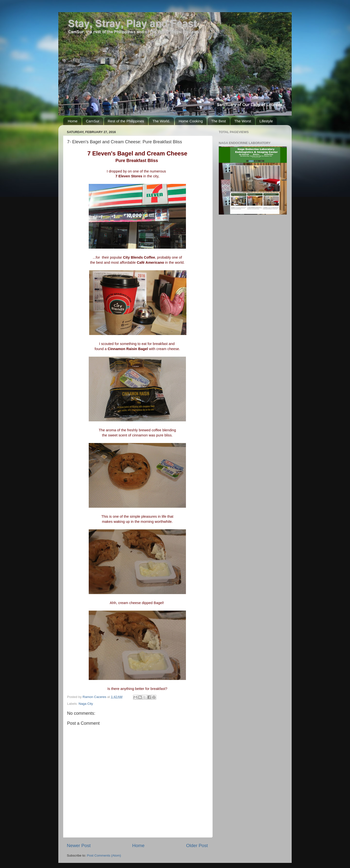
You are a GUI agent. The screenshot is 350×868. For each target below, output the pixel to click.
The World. (161, 121)
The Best (219, 121)
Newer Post (79, 845)
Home (73, 121)
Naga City (86, 704)
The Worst (243, 121)
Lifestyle (266, 121)
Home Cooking (191, 121)
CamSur (93, 121)
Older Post (197, 845)
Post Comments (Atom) (104, 855)
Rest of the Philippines (126, 121)
